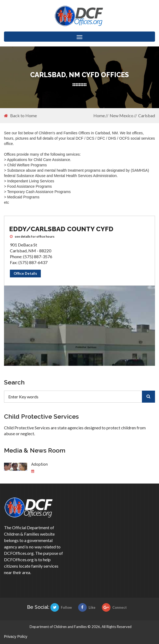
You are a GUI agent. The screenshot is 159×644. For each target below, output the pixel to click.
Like (87, 607)
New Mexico (122, 115)
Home (99, 115)
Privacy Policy (16, 637)
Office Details (25, 273)
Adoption (39, 464)
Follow (61, 607)
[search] (148, 397)
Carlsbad (147, 115)
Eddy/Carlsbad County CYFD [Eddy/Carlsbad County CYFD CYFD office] (61, 229)
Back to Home (20, 116)
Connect (114, 607)
